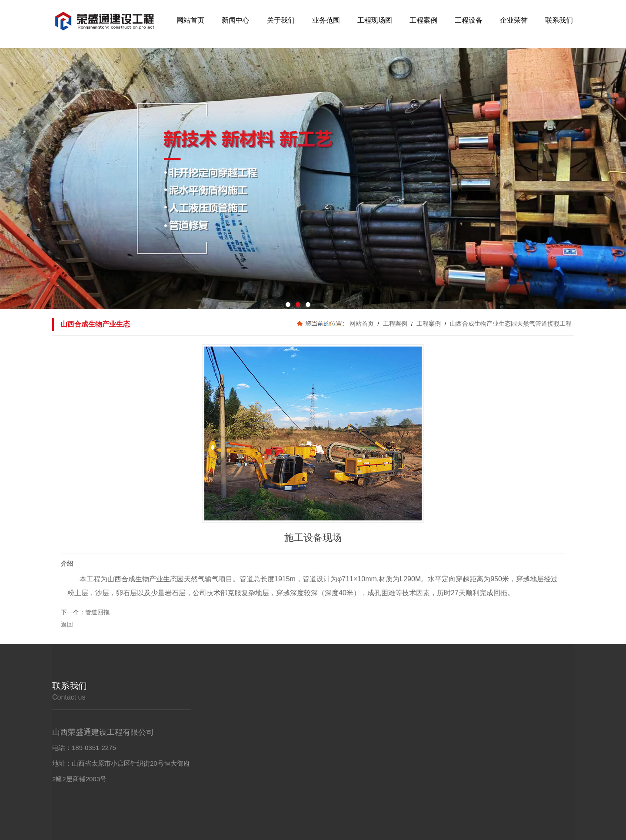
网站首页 (362, 323)
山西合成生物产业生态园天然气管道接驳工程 (510, 323)
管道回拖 (97, 612)
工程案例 (395, 323)
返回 (67, 624)
